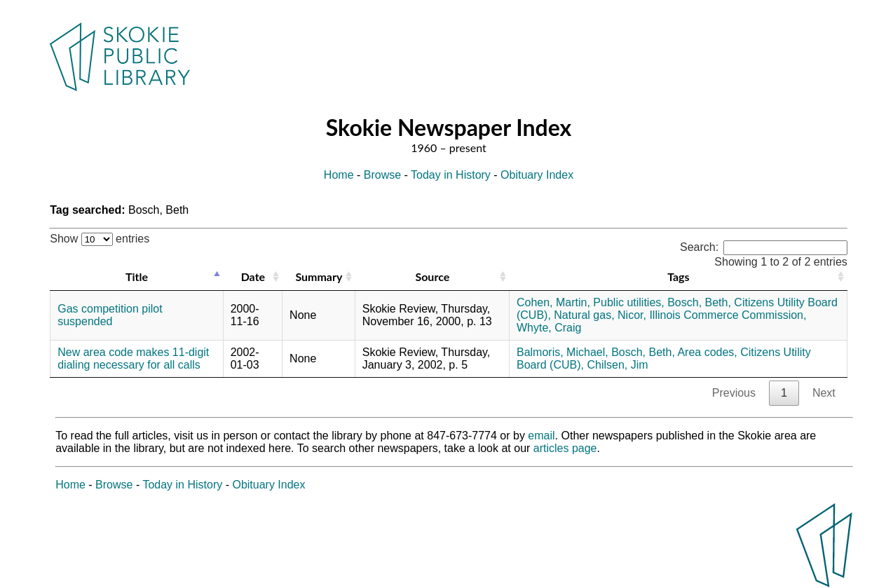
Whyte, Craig (549, 328)
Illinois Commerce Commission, (728, 315)
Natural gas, (584, 315)
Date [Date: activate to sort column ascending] (253, 276)
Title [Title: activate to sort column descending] (137, 276)
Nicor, (632, 315)
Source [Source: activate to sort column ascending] (432, 276)
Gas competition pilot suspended (110, 315)
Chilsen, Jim (617, 365)
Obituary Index (537, 175)
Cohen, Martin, (553, 302)
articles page (565, 448)
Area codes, (707, 352)
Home (339, 175)
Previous (734, 393)
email (541, 436)
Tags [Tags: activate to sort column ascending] (678, 276)
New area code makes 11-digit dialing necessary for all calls (133, 358)
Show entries (100, 239)
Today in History (451, 175)
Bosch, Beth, (699, 302)
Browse (382, 175)
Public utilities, (628, 302)
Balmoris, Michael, (563, 352)
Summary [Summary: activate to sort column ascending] (319, 276)
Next (824, 393)
